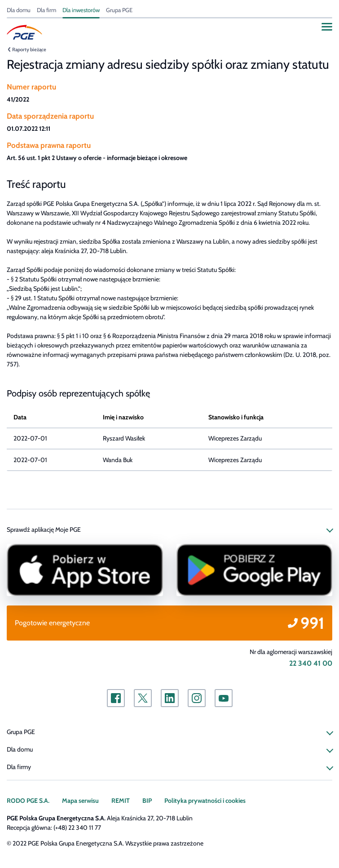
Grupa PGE (119, 10)
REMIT (121, 801)
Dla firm (46, 10)
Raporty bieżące (29, 49)
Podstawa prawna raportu (49, 145)
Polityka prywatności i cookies (205, 801)
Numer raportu (31, 87)
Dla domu (19, 10)
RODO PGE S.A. (28, 801)
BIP (147, 801)
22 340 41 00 (311, 663)
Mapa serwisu (80, 801)
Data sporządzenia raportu (50, 116)
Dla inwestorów (81, 10)
